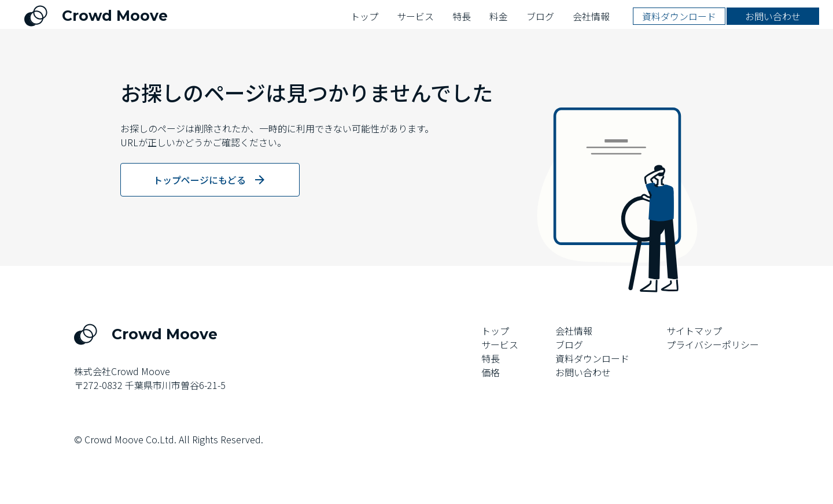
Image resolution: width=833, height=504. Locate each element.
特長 (491, 358)
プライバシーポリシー (713, 344)
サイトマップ (694, 331)
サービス (500, 344)
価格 (491, 372)
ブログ (569, 344)
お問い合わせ (583, 372)
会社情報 (574, 331)
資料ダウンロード (592, 358)
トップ (495, 331)
